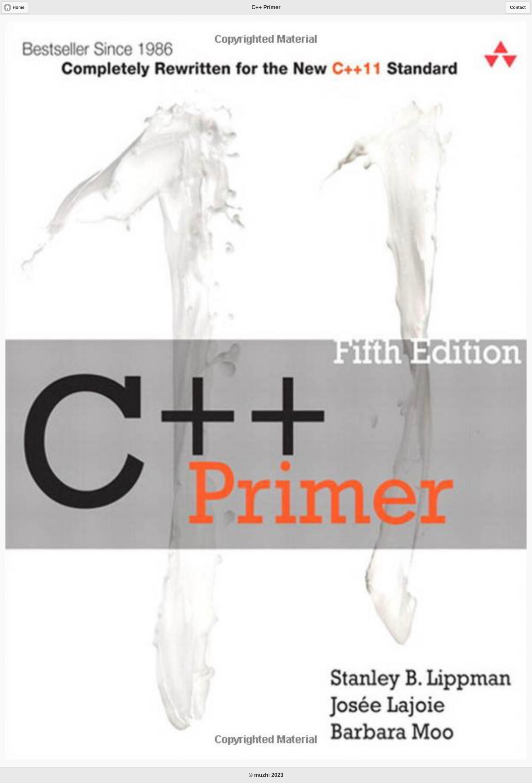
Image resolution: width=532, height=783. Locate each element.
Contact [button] (518, 7)
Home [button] (18, 7)
